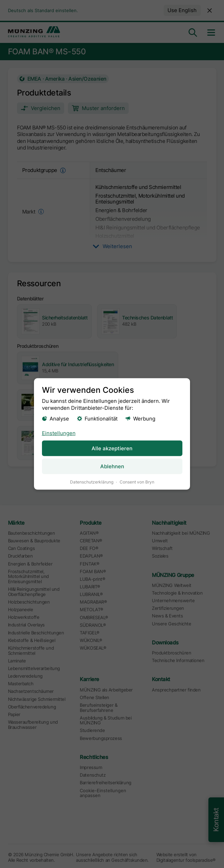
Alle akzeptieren (112, 448)
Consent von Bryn (137, 482)
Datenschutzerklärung (92, 482)
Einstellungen (59, 433)
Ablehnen (112, 466)
